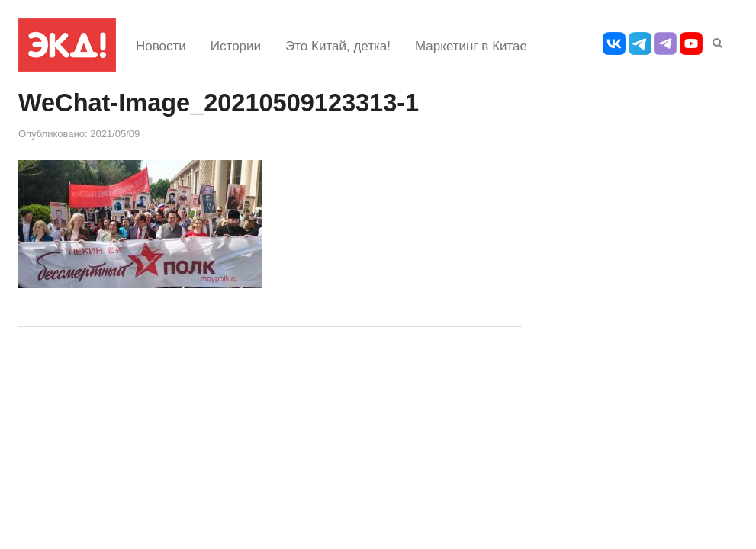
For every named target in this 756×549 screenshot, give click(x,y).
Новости (161, 46)
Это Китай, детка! (338, 46)
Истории (236, 46)
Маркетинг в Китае (471, 46)
